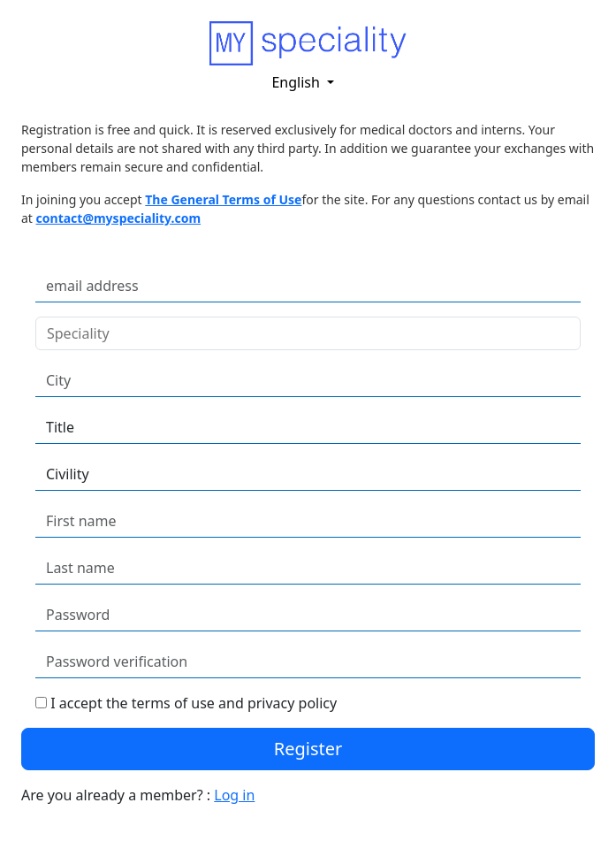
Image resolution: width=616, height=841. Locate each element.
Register (308, 749)
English (297, 82)
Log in (234, 795)
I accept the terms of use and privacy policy (194, 703)
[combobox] (290, 333)
